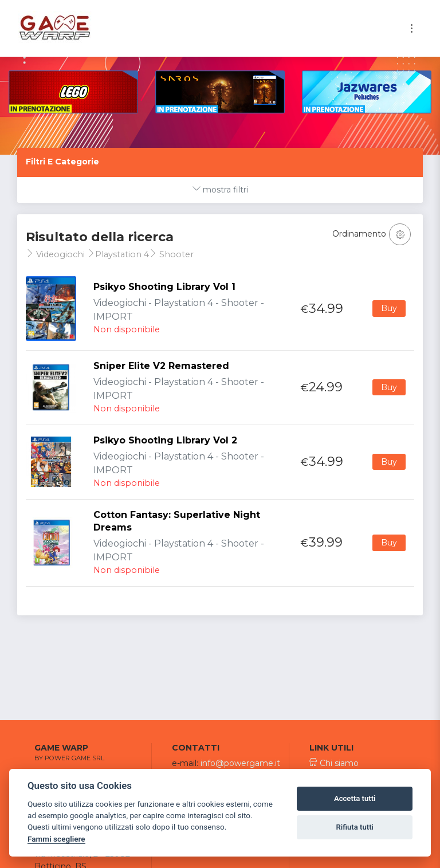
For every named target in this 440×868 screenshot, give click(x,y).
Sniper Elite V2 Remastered (161, 366)
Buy (389, 308)
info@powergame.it (240, 763)
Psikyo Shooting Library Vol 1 (164, 287)
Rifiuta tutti (355, 827)
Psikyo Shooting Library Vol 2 (165, 440)
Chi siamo (334, 763)
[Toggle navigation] (412, 28)
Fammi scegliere (56, 839)
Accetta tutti (355, 798)
